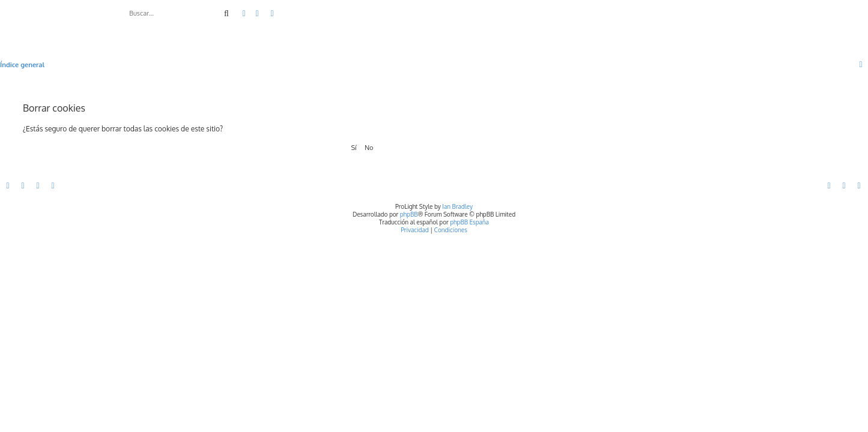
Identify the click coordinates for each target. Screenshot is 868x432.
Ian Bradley (457, 206)
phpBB (409, 214)
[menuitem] (258, 14)
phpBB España (469, 222)
